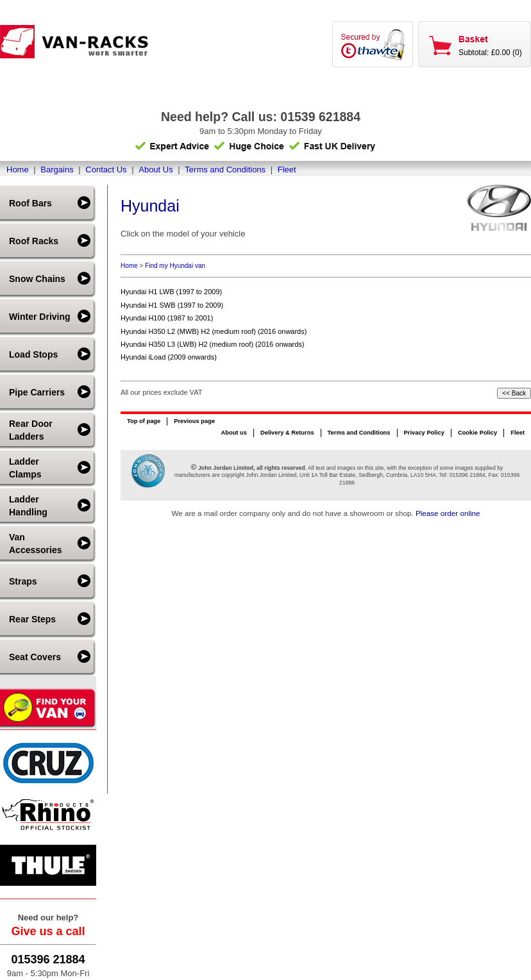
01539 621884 (320, 117)
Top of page (144, 421)
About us (233, 433)
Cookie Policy (477, 433)
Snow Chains (37, 279)
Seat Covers (35, 657)
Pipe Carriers (37, 392)
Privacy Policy (424, 433)
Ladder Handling (28, 506)
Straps (23, 581)
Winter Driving (40, 317)
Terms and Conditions (225, 170)
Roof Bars (30, 203)
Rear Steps (32, 619)
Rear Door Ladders (31, 430)
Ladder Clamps (25, 468)
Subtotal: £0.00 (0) (490, 53)
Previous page (194, 421)
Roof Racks (34, 241)
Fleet (287, 170)
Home (18, 170)
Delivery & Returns (287, 433)
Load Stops (33, 354)
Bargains (57, 170)
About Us (156, 170)
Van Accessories (36, 544)
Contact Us (106, 170)
